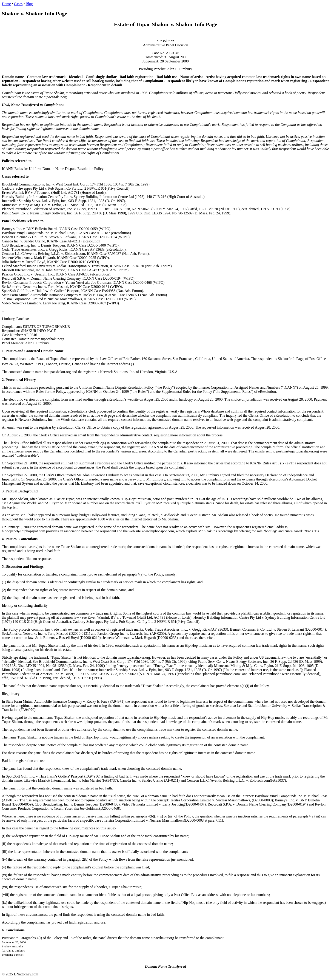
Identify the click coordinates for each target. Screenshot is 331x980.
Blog (29, 4)
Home (6, 4)
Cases (18, 4)
